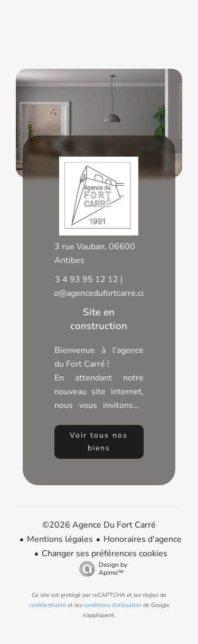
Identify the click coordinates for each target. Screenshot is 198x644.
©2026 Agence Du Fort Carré (99, 525)
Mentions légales (60, 539)
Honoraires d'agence (143, 539)
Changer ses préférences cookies (105, 554)
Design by (101, 569)
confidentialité (48, 605)
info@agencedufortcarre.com (99, 293)
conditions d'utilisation (112, 605)
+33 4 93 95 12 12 (81, 279)
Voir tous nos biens (99, 442)
